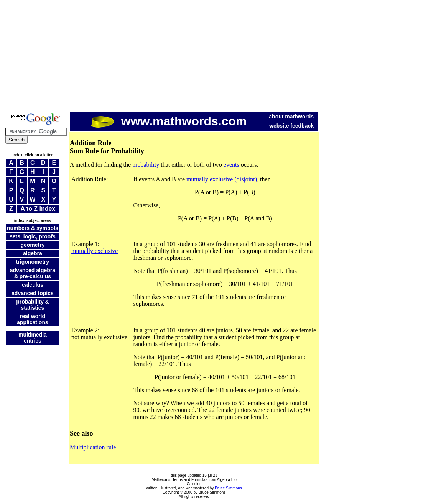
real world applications (33, 319)
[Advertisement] (218, 57)
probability (146, 165)
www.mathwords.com (169, 121)
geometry (32, 245)
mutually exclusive (95, 251)
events (231, 165)
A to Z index (38, 209)
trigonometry (33, 262)
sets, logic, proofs (33, 236)
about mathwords (291, 117)
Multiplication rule (93, 447)
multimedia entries (33, 338)
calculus (33, 285)
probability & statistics (33, 305)
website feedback (291, 126)
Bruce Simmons (228, 488)
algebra (33, 253)
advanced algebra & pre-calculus (33, 273)
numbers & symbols (33, 228)
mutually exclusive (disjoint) (222, 179)
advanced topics (33, 293)
